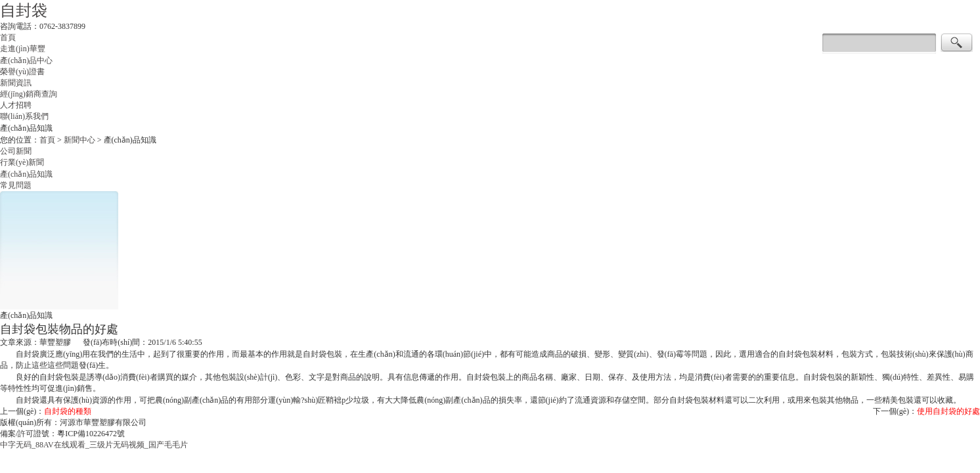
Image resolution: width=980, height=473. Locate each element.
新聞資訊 (16, 83)
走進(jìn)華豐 (23, 49)
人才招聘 (16, 106)
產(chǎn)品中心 (26, 61)
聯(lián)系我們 (24, 117)
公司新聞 (16, 152)
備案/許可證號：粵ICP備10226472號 (62, 434)
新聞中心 (79, 141)
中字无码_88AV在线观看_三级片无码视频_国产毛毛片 (94, 445)
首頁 (8, 38)
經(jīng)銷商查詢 (29, 95)
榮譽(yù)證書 (22, 72)
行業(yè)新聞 (22, 163)
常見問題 (16, 186)
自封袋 (24, 11)
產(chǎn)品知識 (26, 175)
